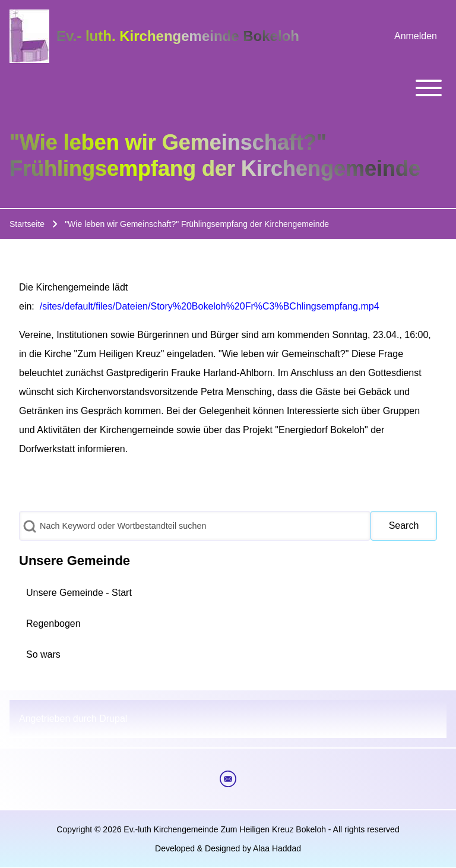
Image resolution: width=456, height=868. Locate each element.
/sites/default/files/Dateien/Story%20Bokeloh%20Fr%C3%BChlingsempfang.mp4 (210, 306)
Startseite (27, 224)
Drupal (113, 719)
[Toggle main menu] (228, 88)
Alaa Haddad (277, 848)
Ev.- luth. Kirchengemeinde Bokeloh (178, 36)
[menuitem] (416, 36)
